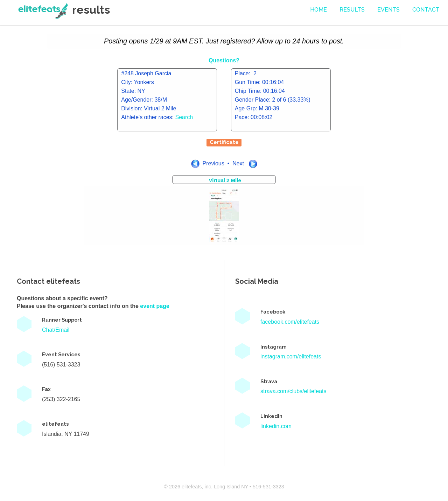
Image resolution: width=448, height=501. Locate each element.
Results (352, 10)
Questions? (224, 60)
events (388, 10)
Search (184, 117)
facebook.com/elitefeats (290, 322)
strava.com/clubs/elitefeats (293, 391)
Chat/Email (56, 330)
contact (426, 10)
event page (155, 306)
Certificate (224, 142)
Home (318, 10)
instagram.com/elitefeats (291, 356)
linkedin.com (276, 426)
